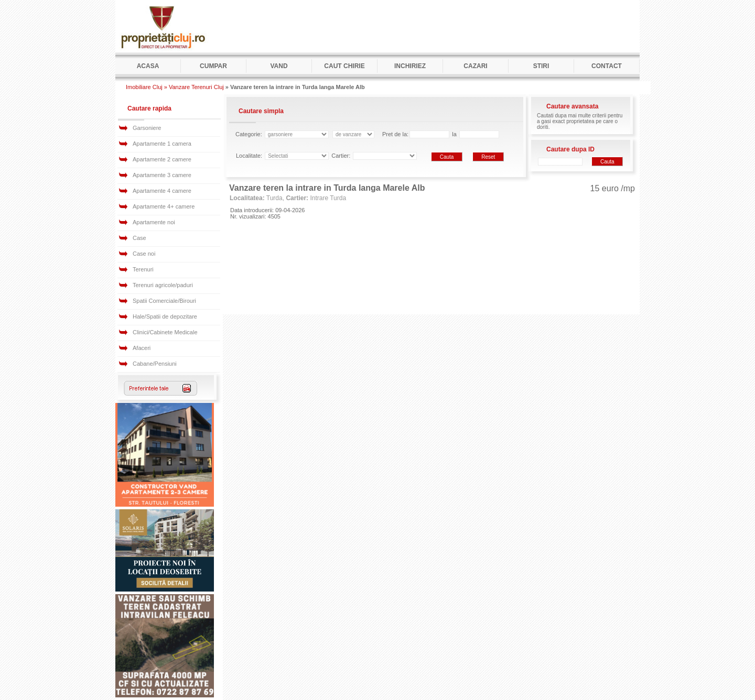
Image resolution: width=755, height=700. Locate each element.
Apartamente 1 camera (162, 144)
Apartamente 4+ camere (164, 206)
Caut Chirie (344, 66)
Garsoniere (147, 128)
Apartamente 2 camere (162, 159)
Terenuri (143, 269)
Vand (279, 66)
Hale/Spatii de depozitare (165, 316)
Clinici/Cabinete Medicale (165, 332)
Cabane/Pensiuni (155, 364)
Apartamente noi (154, 222)
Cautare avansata (572, 106)
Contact (607, 66)
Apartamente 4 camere (162, 191)
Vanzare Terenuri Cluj (196, 87)
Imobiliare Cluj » (147, 87)
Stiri (541, 66)
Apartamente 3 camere (162, 175)
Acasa (148, 66)
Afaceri (142, 348)
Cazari (475, 66)
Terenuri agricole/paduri (163, 285)
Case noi (144, 254)
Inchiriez (410, 66)
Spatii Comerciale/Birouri (164, 301)
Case (139, 238)
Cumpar (213, 66)
